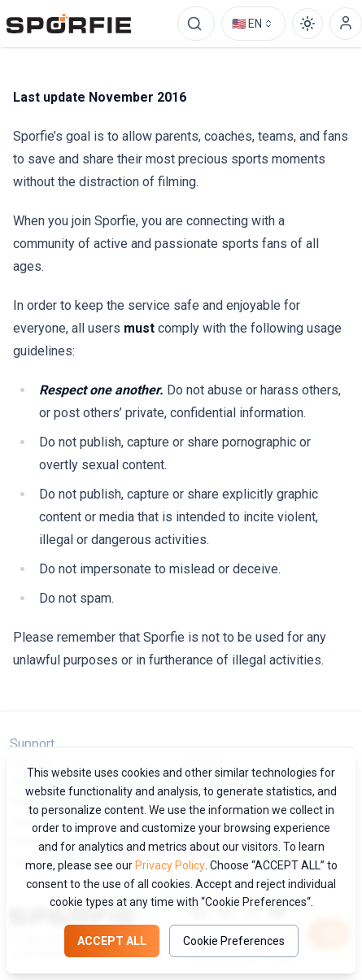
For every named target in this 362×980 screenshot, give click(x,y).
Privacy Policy (170, 865)
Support (32, 744)
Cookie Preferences (234, 941)
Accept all (112, 941)
